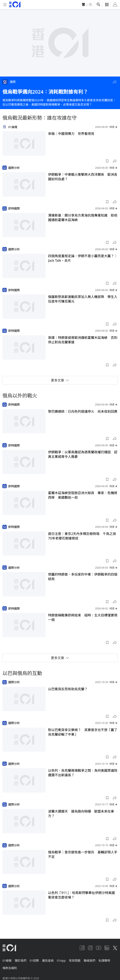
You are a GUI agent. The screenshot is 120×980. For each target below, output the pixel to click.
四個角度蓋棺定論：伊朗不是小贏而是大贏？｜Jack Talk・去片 (83, 258)
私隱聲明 (104, 961)
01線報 (7, 961)
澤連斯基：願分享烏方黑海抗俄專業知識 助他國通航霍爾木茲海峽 (83, 218)
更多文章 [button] (60, 380)
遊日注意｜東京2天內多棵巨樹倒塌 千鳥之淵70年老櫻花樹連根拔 (82, 536)
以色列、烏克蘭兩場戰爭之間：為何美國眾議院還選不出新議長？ (83, 773)
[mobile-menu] (5, 5)
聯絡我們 (89, 961)
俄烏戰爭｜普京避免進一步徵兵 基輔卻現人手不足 (83, 854)
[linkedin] (107, 948)
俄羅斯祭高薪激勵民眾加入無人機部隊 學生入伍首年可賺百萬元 (83, 299)
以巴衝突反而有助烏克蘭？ (68, 689)
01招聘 (34, 961)
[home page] (15, 4)
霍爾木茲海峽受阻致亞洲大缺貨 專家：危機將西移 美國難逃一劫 (83, 495)
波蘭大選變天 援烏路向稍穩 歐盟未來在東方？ (81, 814)
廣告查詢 (48, 961)
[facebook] (82, 948)
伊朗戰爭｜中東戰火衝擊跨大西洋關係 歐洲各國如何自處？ (83, 177)
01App (61, 961)
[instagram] (90, 948)
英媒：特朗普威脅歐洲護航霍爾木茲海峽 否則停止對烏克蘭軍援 (83, 340)
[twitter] (115, 948)
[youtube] (99, 948)
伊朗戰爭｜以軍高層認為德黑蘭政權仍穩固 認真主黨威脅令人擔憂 (83, 454)
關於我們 (21, 961)
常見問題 (75, 961)
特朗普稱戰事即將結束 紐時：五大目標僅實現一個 (83, 617)
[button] (115, 82)
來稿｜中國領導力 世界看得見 (71, 134)
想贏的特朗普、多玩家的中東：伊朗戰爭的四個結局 (83, 577)
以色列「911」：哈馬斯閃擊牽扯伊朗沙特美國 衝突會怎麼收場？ (83, 895)
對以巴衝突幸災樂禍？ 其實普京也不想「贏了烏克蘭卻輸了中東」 (83, 732)
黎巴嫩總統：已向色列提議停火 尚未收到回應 (83, 411)
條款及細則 (10, 968)
